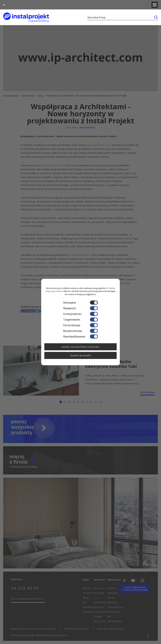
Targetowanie (80, 320)
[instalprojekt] (26, 16)
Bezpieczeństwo (80, 331)
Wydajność (80, 308)
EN (9, 4)
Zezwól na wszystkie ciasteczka (80, 347)
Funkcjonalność (80, 314)
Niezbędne (80, 303)
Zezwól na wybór (81, 356)
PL (4, 4)
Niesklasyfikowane (80, 337)
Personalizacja (80, 325)
